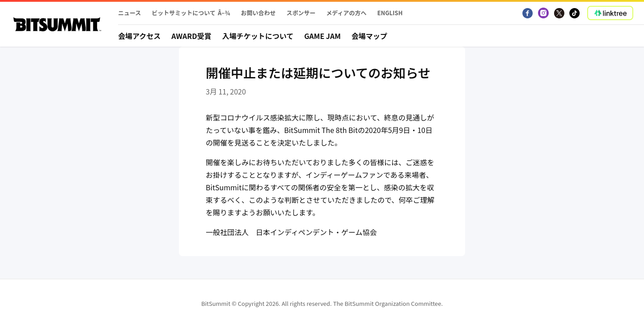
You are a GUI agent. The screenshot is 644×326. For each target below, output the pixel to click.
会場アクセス (139, 36)
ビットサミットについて (184, 13)
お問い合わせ (258, 13)
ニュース (129, 13)
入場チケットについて (258, 36)
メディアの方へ (346, 13)
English (390, 13)
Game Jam (322, 36)
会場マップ (369, 36)
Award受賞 (191, 36)
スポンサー (301, 13)
